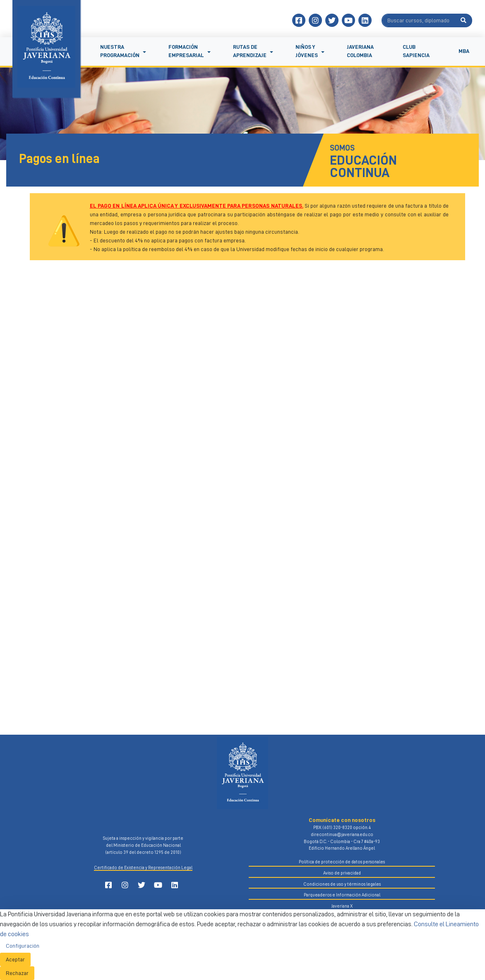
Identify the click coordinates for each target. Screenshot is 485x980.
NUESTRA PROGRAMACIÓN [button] (120, 51)
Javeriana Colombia (360, 51)
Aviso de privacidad (342, 873)
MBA (464, 51)
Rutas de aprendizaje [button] (250, 51)
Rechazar (17, 973)
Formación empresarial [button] (186, 51)
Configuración (23, 946)
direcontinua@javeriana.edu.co (342, 835)
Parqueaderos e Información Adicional (342, 895)
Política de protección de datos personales (342, 862)
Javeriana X (342, 906)
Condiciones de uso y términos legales (342, 884)
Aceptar (15, 959)
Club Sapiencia (416, 51)
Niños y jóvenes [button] (307, 51)
